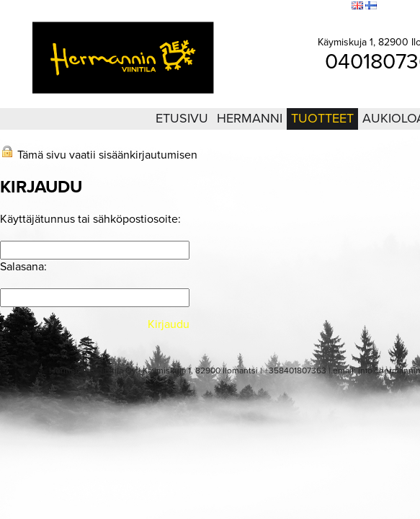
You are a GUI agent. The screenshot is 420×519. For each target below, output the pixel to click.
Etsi (337, 6)
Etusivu (182, 118)
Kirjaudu (262, 6)
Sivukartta (304, 6)
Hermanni (250, 118)
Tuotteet (322, 118)
